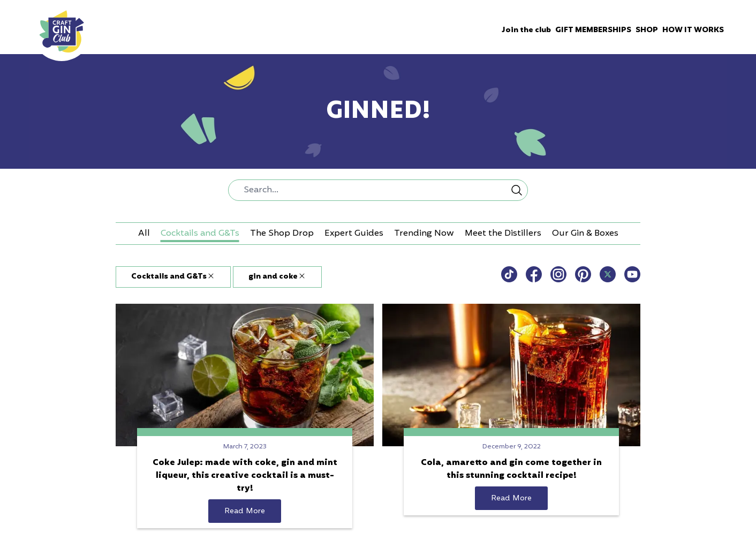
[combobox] (378, 190)
